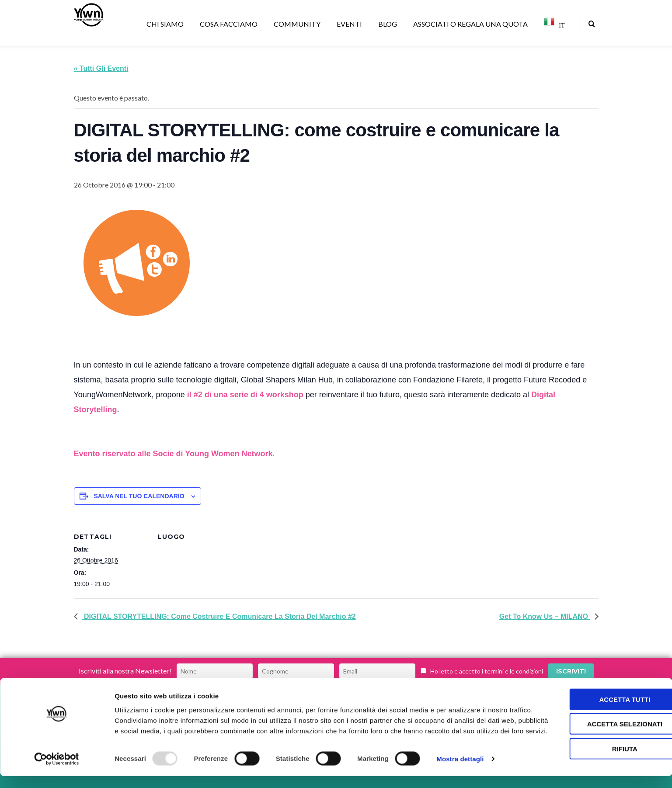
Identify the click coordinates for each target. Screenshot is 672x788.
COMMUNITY (299, 24)
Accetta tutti (599, 700)
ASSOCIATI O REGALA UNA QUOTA (472, 24)
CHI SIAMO (167, 24)
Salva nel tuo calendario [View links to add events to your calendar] (139, 496)
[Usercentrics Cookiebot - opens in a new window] (57, 771)
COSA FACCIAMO (230, 24)
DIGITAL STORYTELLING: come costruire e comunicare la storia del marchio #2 (219, 616)
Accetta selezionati (599, 725)
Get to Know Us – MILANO (545, 616)
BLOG (389, 24)
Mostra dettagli (460, 771)
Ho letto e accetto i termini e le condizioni (487, 671)
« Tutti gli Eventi (101, 68)
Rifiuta (599, 750)
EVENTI (351, 24)
